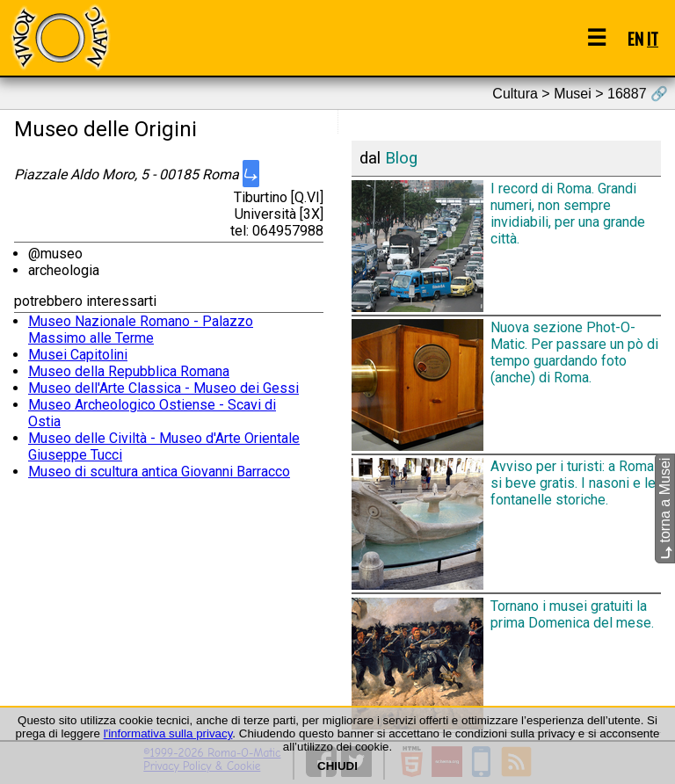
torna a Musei (665, 508)
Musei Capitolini (78, 355)
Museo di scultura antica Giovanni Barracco (159, 472)
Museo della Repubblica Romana (129, 371)
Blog (401, 158)
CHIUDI (337, 766)
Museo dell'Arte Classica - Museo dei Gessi (163, 388)
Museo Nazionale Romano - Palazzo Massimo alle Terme (141, 330)
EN (635, 38)
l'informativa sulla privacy (168, 733)
